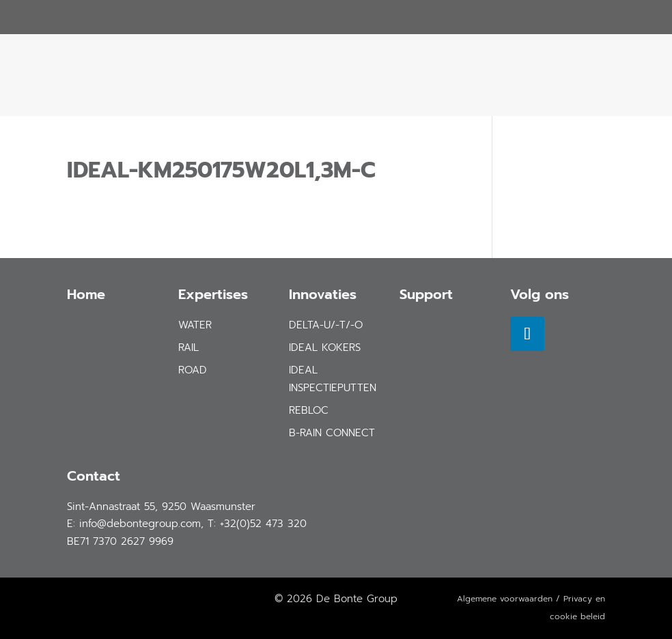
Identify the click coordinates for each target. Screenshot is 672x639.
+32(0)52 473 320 (263, 524)
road (193, 370)
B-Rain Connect (332, 433)
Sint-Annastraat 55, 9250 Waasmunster (161, 507)
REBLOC (309, 410)
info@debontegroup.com (140, 524)
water (195, 325)
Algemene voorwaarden (505, 599)
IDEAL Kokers (325, 347)
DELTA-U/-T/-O (326, 325)
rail (188, 347)
